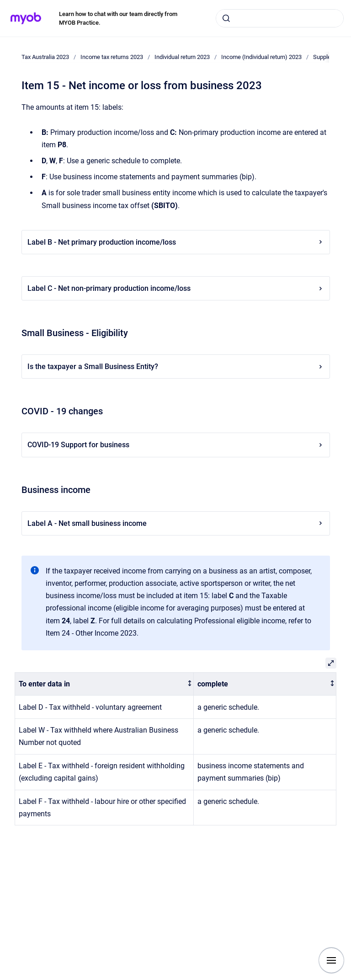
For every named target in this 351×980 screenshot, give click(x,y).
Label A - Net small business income (176, 523)
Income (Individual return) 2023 (261, 57)
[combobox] (280, 18)
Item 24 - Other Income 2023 (91, 633)
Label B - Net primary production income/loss (176, 242)
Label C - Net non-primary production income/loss (176, 288)
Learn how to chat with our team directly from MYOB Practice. (118, 19)
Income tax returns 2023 (112, 57)
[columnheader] (104, 684)
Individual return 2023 (182, 57)
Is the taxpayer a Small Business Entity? (176, 367)
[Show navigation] (331, 960)
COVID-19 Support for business (176, 445)
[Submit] (226, 18)
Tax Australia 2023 (45, 57)
